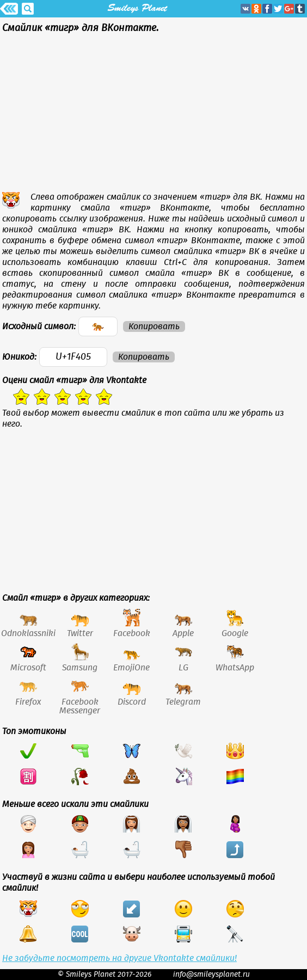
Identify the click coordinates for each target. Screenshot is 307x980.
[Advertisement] (153, 115)
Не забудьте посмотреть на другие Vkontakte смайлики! (119, 958)
